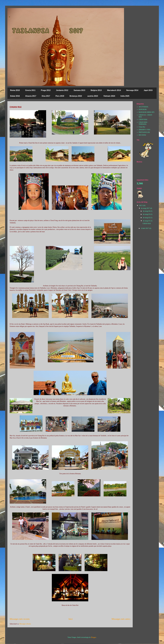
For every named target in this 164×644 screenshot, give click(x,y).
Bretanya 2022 (76, 96)
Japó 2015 (148, 90)
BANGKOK (143, 109)
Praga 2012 (46, 90)
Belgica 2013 (96, 90)
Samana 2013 (79, 90)
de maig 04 (147, 211)
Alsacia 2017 (31, 96)
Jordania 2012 (62, 90)
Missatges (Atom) (25, 624)
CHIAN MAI (143, 120)
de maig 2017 (146, 208)
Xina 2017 (46, 96)
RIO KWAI (142, 135)
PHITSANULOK (144, 132)
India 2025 (125, 96)
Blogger (94, 637)
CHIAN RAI (16, 107)
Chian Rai (142, 127)
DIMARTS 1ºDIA (145, 130)
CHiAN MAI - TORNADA (143, 123)
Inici (71, 619)
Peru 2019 (60, 96)
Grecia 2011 (30, 90)
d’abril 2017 (145, 228)
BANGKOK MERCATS (147, 112)
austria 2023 (93, 96)
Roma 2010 (15, 90)
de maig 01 (147, 221)
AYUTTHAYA (143, 107)
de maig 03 (147, 214)
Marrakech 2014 (114, 90)
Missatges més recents (20, 619)
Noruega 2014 (132, 90)
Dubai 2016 (15, 96)
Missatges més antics (121, 619)
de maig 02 (147, 218)
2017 (141, 206)
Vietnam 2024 (109, 96)
